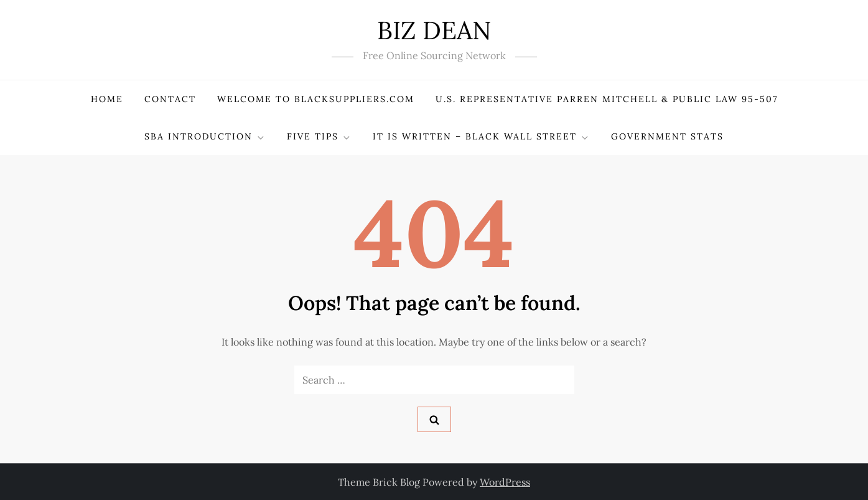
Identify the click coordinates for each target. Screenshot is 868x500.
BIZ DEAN (434, 30)
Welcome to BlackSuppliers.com (316, 99)
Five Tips (319, 137)
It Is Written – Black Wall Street (481, 137)
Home (107, 99)
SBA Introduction (205, 137)
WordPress (505, 482)
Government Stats (667, 136)
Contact (170, 99)
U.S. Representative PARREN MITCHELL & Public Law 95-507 (607, 99)
